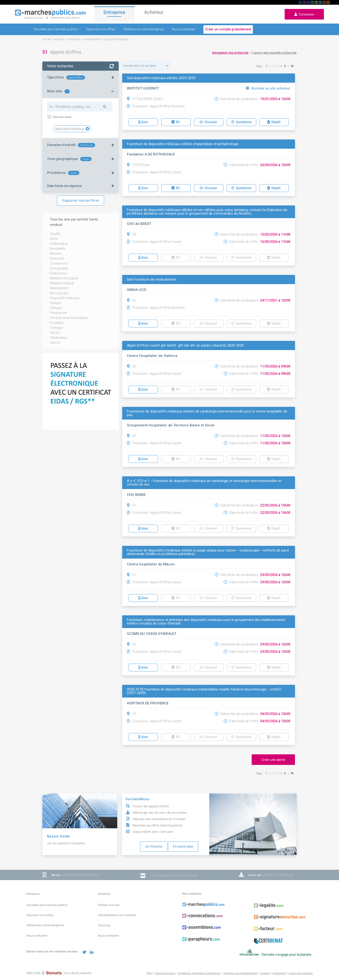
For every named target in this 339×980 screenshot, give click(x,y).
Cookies (265, 973)
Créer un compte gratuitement (228, 29)
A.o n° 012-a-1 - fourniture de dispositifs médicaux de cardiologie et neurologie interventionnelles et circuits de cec (204, 483)
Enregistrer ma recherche (230, 53)
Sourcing (104, 925)
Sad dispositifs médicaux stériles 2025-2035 (161, 78)
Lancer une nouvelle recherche (275, 53)
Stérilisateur (59, 338)
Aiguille (55, 234)
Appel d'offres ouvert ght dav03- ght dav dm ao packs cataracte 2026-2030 (185, 345)
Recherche (279, 973)
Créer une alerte (273, 760)
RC (176, 122)
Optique (56, 303)
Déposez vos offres (101, 29)
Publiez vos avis (109, 905)
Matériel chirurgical (64, 278)
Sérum (55, 333)
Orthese (56, 308)
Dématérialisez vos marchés (117, 915)
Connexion (304, 14)
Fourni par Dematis (301, 973)
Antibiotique (59, 244)
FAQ (149, 973)
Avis (143, 122)
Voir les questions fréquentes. (67, 843)
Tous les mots (62, 117)
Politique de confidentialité (240, 973)
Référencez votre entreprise (144, 29)
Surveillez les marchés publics (56, 29)
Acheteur (154, 14)
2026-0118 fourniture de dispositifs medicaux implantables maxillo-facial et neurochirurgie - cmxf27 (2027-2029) (204, 691)
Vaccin (55, 343)
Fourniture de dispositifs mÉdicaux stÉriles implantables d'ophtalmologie (183, 144)
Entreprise (114, 13)
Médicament (59, 288)
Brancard (57, 258)
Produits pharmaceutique (69, 318)
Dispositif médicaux (65, 298)
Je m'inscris (154, 846)
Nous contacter (184, 29)
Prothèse (57, 323)
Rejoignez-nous (165, 973)
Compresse (59, 263)
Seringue (56, 328)
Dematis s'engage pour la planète (287, 954)
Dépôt (274, 122)
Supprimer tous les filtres (81, 200)
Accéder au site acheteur (268, 88)
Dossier (209, 122)
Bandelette (58, 249)
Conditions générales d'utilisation (199, 973)
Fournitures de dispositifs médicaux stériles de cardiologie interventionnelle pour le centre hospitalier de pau (207, 413)
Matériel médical (62, 283)
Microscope (59, 293)
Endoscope (59, 273)
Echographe (59, 268)
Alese (54, 239)
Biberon (56, 253)
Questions (241, 122)
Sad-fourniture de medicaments (152, 280)
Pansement (58, 313)
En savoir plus (183, 846)
